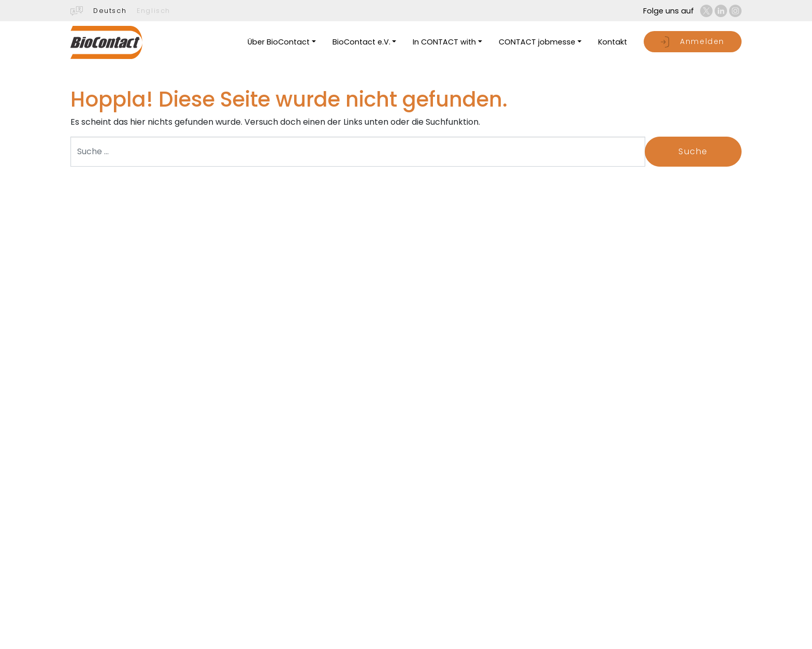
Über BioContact (279, 42)
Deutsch (110, 11)
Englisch (154, 11)
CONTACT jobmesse (537, 42)
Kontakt (613, 42)
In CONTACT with (444, 42)
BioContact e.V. (361, 42)
